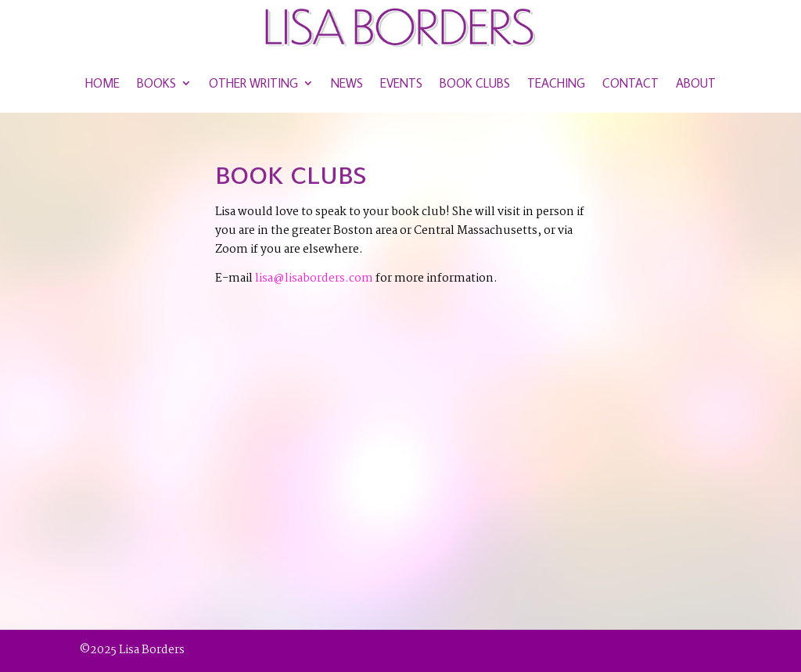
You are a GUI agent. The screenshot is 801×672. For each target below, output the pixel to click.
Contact (630, 83)
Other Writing (253, 83)
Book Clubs (475, 83)
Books (156, 83)
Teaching (556, 83)
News (347, 83)
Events (401, 83)
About (696, 83)
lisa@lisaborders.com (314, 279)
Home (102, 83)
